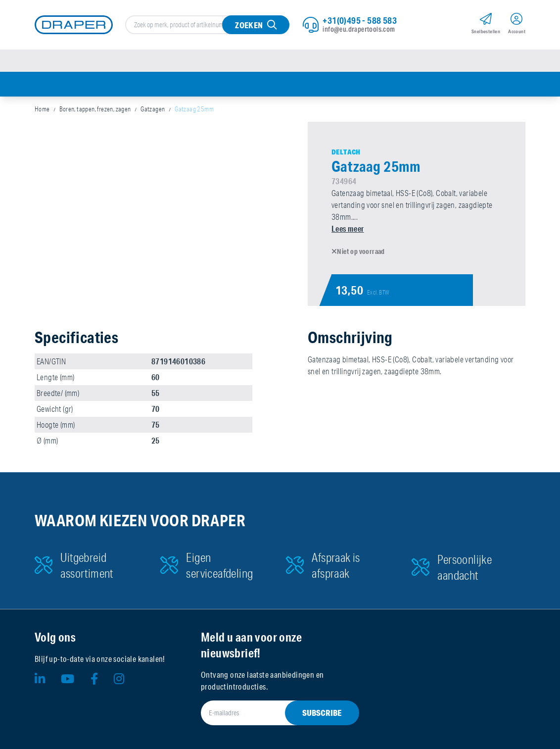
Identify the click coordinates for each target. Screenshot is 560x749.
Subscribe (322, 713)
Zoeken (249, 25)
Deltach (346, 152)
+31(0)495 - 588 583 (360, 20)
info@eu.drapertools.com (359, 29)
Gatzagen (153, 109)
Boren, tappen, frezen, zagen (95, 109)
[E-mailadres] (268, 713)
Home (42, 109)
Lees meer (348, 228)
